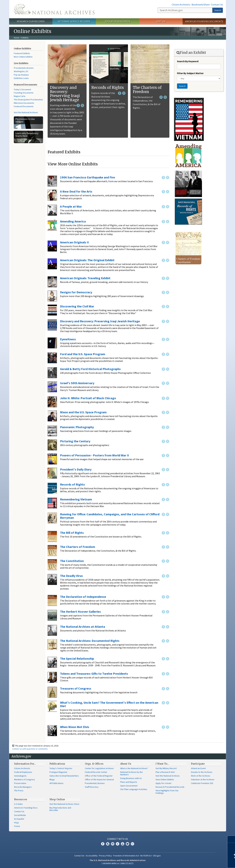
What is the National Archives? (134, 768)
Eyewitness (68, 339)
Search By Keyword (188, 61)
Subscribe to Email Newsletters (64, 776)
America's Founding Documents (204, 21)
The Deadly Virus (71, 576)
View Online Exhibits (165, 779)
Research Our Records (31, 21)
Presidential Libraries (24, 68)
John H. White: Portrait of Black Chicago (88, 398)
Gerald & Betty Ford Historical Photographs (90, 369)
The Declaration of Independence (83, 597)
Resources (21, 799)
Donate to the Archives (202, 772)
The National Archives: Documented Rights (90, 641)
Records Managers (23, 787)
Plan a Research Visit (165, 772)
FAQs (17, 823)
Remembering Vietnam (76, 499)
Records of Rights (108, 88)
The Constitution (72, 561)
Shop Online (57, 799)
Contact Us (217, 4)
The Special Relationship (77, 658)
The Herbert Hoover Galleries (80, 612)
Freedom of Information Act (126, 856)
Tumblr (118, 844)
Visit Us (161, 21)
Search (218, 10)
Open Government (129, 786)
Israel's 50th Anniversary (77, 383)
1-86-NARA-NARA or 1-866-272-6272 (117, 863)
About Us (126, 764)
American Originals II (74, 242)
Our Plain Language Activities (134, 789)
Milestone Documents (24, 103)
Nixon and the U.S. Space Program (83, 412)
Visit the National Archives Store (64, 804)
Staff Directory (92, 787)
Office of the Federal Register (99, 776)
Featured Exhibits (22, 53)
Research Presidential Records (170, 787)
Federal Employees (23, 772)
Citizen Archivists (181, 4)
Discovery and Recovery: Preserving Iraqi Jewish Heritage (65, 94)
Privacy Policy (105, 856)
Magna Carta (20, 96)
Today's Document (22, 89)
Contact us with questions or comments (30, 749)
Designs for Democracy (76, 292)
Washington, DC (21, 71)
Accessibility (92, 856)
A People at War (71, 206)
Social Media (20, 815)
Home (17, 38)
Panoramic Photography (77, 427)
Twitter (82, 105)
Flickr (132, 844)
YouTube (123, 844)
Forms (17, 826)
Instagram (113, 844)
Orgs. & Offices (94, 764)
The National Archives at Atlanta (83, 627)
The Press (19, 790)
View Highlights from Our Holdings (167, 792)
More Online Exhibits (23, 57)
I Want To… (162, 764)
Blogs (52, 779)
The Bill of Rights (72, 533)
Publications (57, 764)
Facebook (78, 105)
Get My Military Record (166, 768)
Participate (198, 764)
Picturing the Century (75, 441)
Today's (61, 768)
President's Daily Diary (76, 469)
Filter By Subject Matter (190, 73)
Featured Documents (24, 106)
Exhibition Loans (21, 78)
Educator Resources (118, 21)
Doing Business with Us (131, 778)
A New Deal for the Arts (76, 191)
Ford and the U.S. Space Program (83, 354)
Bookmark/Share (201, 4)
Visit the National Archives (26, 112)
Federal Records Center (96, 772)
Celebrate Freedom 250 (202, 783)
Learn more (207, 862)
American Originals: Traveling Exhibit (85, 278)
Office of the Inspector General (99, 779)
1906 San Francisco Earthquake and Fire (87, 177)
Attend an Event (198, 768)
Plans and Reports (129, 782)
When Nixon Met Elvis (75, 727)
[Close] (231, 839)
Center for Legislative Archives (99, 768)
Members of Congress (25, 779)
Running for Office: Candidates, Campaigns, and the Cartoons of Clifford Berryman (110, 516)
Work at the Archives (201, 776)
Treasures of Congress (76, 688)
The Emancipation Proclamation (28, 100)
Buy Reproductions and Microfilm (60, 809)
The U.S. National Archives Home (54, 9)
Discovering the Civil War (77, 306)
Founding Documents (24, 93)
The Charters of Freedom (147, 90)
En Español (19, 819)
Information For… (25, 764)
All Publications (56, 783)
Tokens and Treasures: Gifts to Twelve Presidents (94, 674)
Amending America (73, 221)
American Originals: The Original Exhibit (87, 260)
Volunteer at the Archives (203, 779)
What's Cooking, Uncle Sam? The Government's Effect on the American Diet (109, 704)
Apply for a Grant (163, 783)
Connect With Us (117, 839)
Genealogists (20, 776)
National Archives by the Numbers (131, 773)
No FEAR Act (146, 856)
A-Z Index (18, 804)
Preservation (20, 783)
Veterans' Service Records (74, 21)
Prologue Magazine (58, 772)
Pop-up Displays (21, 75)
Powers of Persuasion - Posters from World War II (95, 455)
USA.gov (157, 856)
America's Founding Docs (26, 808)
